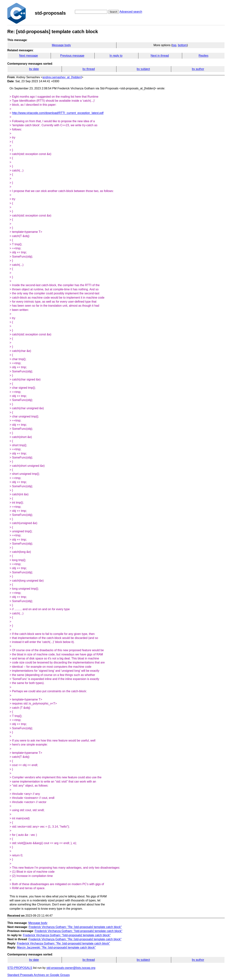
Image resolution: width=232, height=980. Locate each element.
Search (114, 12)
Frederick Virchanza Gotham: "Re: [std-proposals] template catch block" (75, 927)
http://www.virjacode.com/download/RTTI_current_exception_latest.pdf (58, 113)
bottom (182, 45)
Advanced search (131, 12)
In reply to (116, 56)
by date (34, 69)
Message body (61, 45)
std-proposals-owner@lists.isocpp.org (71, 968)
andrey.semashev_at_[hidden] (62, 77)
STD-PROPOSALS (20, 968)
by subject (143, 69)
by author (198, 69)
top (174, 45)
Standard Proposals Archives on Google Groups (39, 975)
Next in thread (160, 56)
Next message (29, 56)
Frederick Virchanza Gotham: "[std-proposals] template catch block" (78, 931)
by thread (89, 69)
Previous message (72, 56)
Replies (204, 56)
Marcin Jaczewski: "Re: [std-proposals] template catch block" (56, 947)
